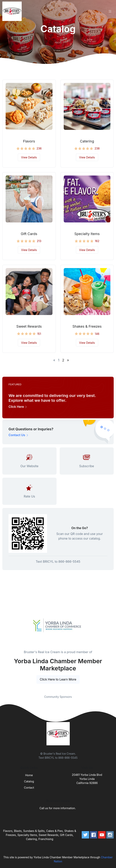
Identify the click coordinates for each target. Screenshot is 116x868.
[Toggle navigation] (110, 11)
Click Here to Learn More (58, 679)
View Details (29, 157)
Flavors (29, 141)
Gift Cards (29, 234)
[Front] (13, 11)
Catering (87, 141)
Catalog (29, 781)
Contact (29, 788)
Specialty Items (87, 234)
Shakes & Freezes (87, 326)
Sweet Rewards (29, 326)
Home (29, 775)
